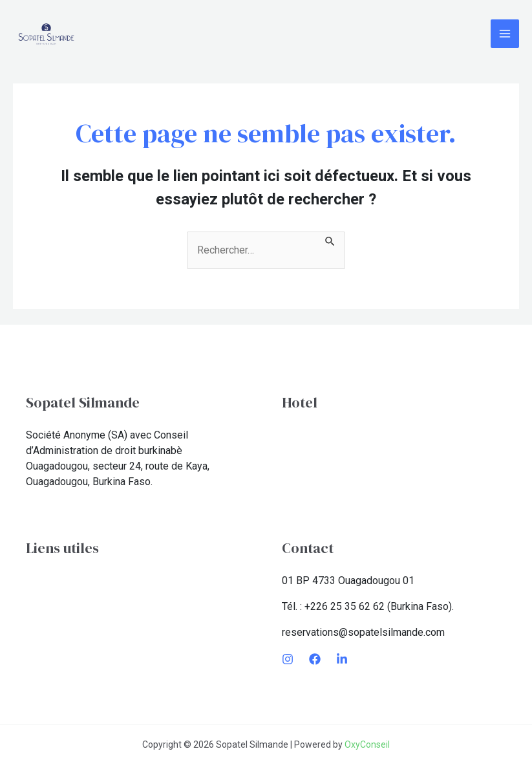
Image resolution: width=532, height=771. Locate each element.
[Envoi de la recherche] (330, 240)
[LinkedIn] (342, 659)
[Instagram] (288, 659)
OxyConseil (367, 744)
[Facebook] (315, 659)
